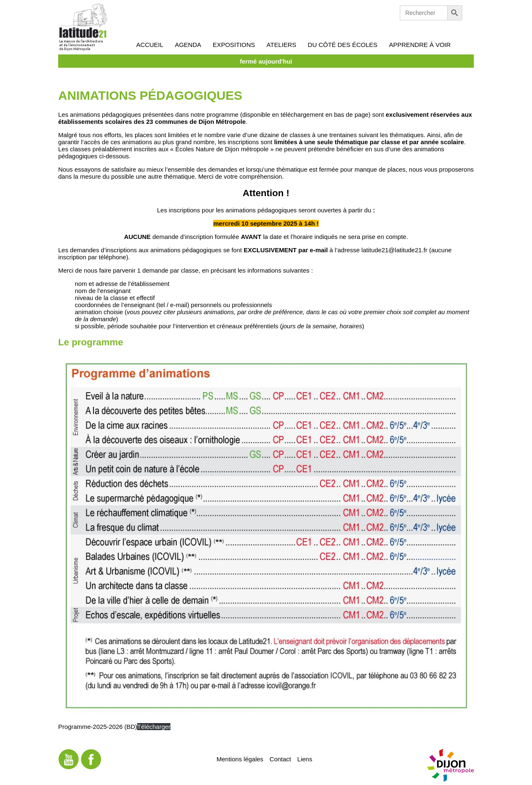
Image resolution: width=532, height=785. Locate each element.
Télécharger (154, 727)
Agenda (188, 45)
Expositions (234, 45)
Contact (281, 759)
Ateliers (281, 45)
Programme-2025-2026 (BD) (98, 727)
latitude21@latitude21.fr (395, 250)
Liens (305, 759)
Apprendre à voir (420, 45)
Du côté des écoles (343, 45)
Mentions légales (240, 759)
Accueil (150, 45)
